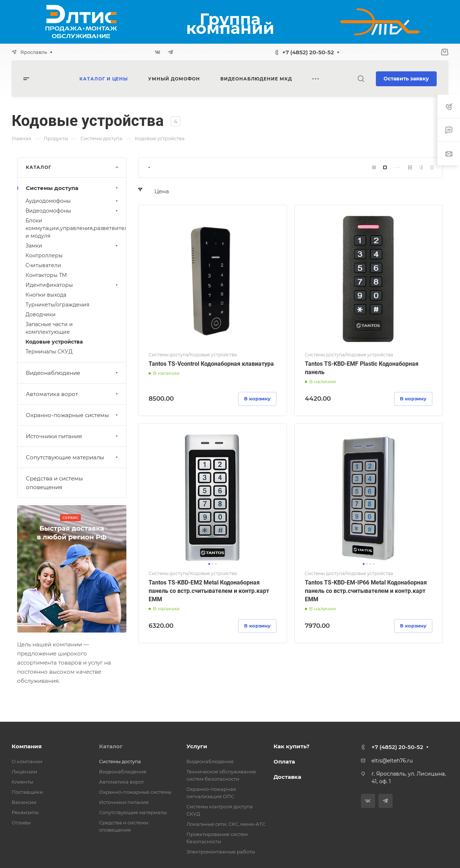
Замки (72, 246)
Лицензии (24, 772)
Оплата (284, 762)
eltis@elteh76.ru (392, 761)
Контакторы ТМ (46, 275)
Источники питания (73, 436)
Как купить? (292, 746)
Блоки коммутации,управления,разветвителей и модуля (76, 228)
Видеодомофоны (72, 211)
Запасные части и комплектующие (49, 328)
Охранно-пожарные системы (73, 415)
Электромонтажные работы (221, 852)
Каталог (111, 746)
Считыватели (43, 265)
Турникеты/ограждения (57, 305)
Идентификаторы (72, 285)
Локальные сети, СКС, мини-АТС (226, 824)
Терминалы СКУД (49, 352)
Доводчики (41, 314)
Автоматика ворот (73, 394)
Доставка (287, 777)
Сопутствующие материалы (73, 457)
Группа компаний (230, 23)
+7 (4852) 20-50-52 (308, 52)
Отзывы (21, 823)
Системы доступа (73, 188)
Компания (27, 746)
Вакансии (24, 802)
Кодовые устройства (54, 342)
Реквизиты (25, 812)
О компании (27, 761)
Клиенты (22, 782)
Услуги (197, 746)
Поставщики (27, 792)
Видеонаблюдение (73, 373)
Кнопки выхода (46, 295)
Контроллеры (44, 255)
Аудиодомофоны (72, 201)
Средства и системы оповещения (54, 483)
